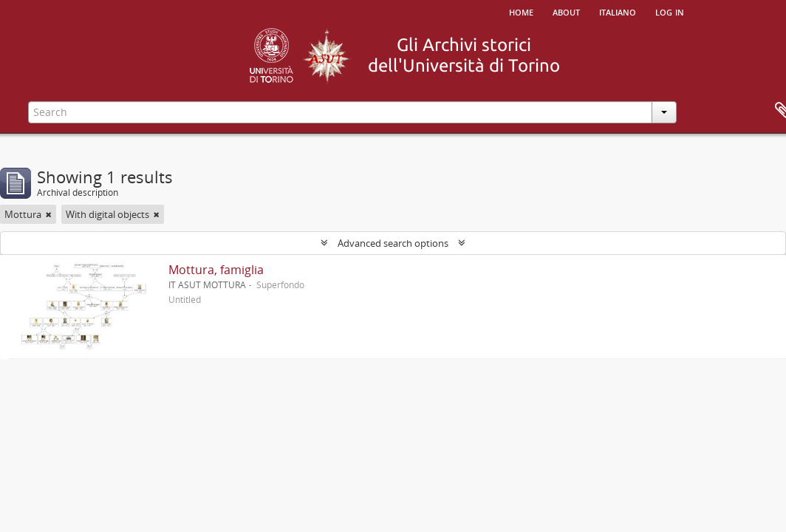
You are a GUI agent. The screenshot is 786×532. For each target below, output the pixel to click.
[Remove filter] (49, 214)
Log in (670, 11)
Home (521, 11)
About (566, 11)
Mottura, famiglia (216, 270)
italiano (618, 11)
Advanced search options (393, 243)
